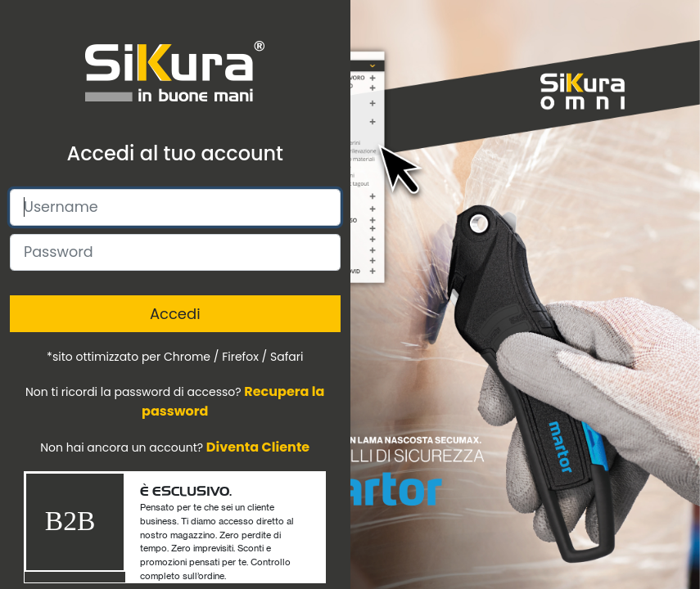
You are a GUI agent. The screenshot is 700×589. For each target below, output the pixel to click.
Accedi (175, 314)
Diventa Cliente (258, 447)
